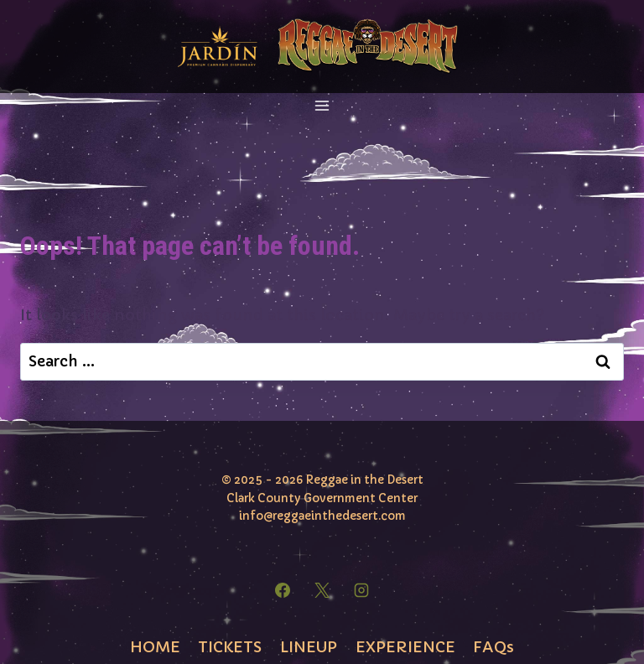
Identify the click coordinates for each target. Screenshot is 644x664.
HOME (155, 647)
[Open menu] (322, 106)
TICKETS (230, 647)
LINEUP (309, 647)
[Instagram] (361, 590)
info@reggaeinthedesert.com (322, 516)
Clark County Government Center (322, 498)
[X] (322, 590)
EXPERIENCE (405, 647)
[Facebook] (283, 590)
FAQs (493, 647)
